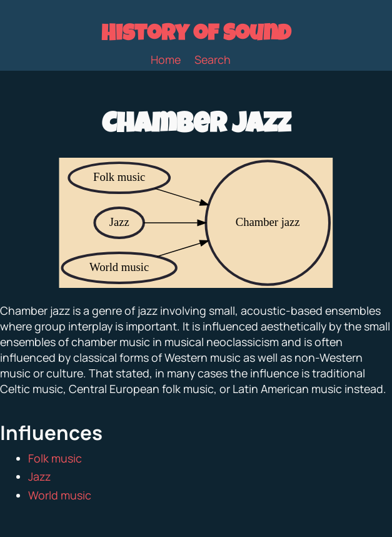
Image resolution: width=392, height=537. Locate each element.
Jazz (39, 476)
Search (213, 59)
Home (166, 59)
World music (60, 495)
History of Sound (196, 36)
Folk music (55, 458)
